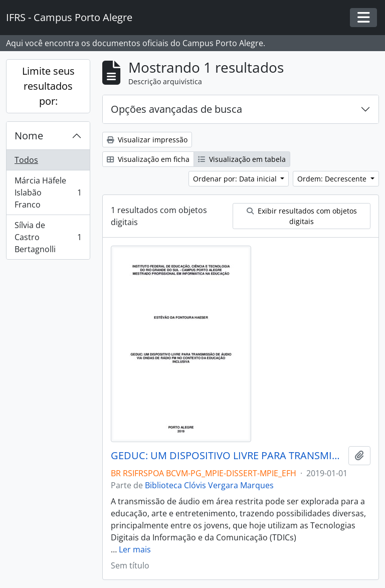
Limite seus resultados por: (48, 86)
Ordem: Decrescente (333, 179)
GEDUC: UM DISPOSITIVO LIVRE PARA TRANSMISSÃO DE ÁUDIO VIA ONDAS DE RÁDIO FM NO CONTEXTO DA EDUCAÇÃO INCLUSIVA (228, 456)
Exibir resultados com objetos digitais (302, 216)
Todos (26, 160)
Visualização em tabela (242, 159)
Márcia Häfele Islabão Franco (48, 192)
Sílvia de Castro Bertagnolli (48, 237)
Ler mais (135, 549)
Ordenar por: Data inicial (236, 179)
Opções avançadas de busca (176, 109)
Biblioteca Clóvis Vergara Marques (209, 485)
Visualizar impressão (147, 140)
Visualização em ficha (148, 159)
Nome (29, 136)
